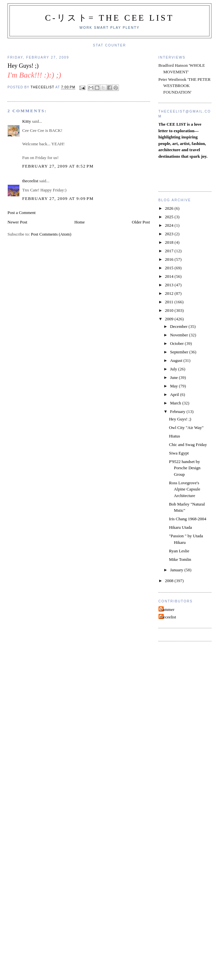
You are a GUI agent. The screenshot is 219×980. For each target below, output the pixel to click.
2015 (170, 268)
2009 (170, 319)
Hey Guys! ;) (180, 419)
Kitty (27, 121)
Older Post (141, 222)
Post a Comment (22, 213)
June (174, 377)
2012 (170, 293)
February (178, 411)
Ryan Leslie (179, 551)
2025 (170, 217)
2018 (170, 242)
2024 (170, 225)
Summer (167, 609)
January (177, 570)
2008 (170, 581)
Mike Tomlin (180, 559)
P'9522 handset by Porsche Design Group (185, 468)
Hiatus (175, 436)
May (174, 386)
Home (79, 222)
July (174, 369)
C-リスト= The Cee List (110, 18)
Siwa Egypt (179, 453)
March (176, 403)
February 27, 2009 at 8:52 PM (58, 166)
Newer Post (17, 222)
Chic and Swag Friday (188, 445)
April (175, 394)
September (180, 352)
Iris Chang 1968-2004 (188, 519)
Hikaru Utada (180, 527)
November (179, 335)
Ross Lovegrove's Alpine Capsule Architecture (185, 489)
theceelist (30, 181)
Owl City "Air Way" (186, 428)
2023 (170, 234)
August (177, 360)
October (177, 343)
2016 (170, 259)
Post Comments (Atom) (51, 234)
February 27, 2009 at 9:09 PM (58, 198)
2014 (170, 276)
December (179, 326)
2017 (170, 251)
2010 (170, 310)
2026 (170, 208)
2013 (170, 285)
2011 (170, 302)
